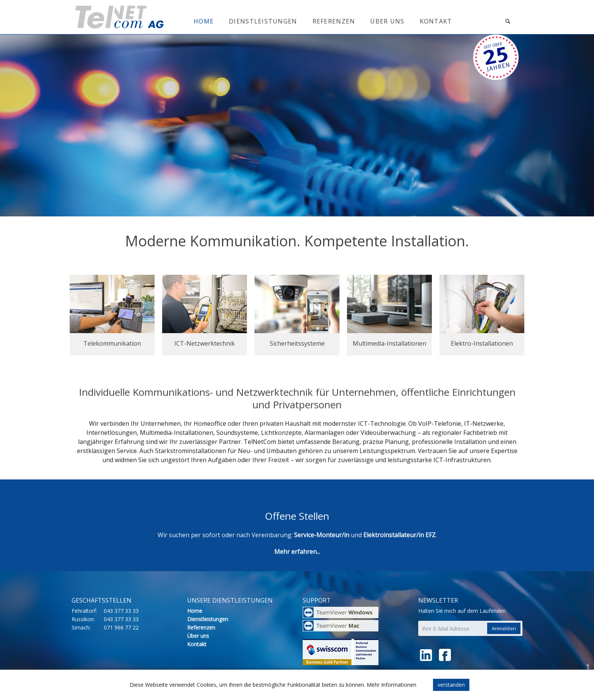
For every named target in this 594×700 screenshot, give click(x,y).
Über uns (387, 21)
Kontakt (436, 21)
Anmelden (504, 628)
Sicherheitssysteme (297, 343)
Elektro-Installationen (482, 343)
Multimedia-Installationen (389, 343)
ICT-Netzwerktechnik (205, 343)
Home (204, 21)
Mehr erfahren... (297, 560)
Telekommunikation (112, 343)
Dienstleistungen (263, 21)
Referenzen (334, 21)
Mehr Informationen (392, 685)
